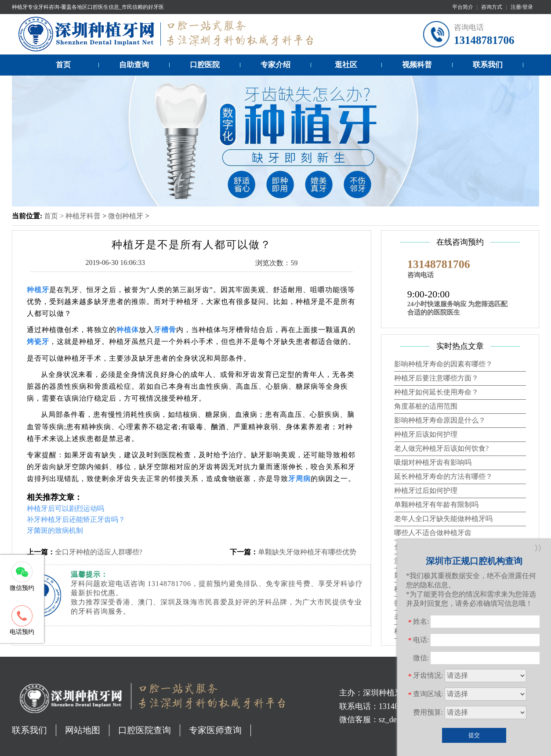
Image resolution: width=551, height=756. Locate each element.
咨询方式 (492, 7)
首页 (63, 65)
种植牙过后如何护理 (426, 490)
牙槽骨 (165, 330)
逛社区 (346, 65)
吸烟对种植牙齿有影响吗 (433, 462)
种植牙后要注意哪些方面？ (436, 378)
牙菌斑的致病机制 (55, 530)
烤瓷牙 (38, 342)
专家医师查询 (215, 730)
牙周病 (299, 479)
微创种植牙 (126, 216)
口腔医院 (205, 65)
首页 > (55, 216)
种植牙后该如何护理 (426, 434)
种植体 (128, 330)
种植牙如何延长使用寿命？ (436, 392)
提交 (474, 735)
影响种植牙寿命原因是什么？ (440, 420)
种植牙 (38, 290)
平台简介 (463, 7)
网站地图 (83, 730)
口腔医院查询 (145, 730)
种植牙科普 (83, 216)
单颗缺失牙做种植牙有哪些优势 (307, 552)
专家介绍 (275, 65)
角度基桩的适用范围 (426, 406)
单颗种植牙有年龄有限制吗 (436, 505)
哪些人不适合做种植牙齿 (433, 533)
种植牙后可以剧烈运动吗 (65, 508)
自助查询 (134, 65)
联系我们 (488, 65)
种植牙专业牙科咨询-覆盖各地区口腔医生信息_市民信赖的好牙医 (88, 7)
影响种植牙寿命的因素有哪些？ (443, 364)
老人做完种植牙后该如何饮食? (441, 448)
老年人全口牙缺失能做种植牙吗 (443, 519)
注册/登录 (522, 7)
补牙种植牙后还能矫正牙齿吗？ (76, 519)
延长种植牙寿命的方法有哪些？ (443, 476)
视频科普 (417, 65)
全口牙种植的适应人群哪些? (99, 552)
